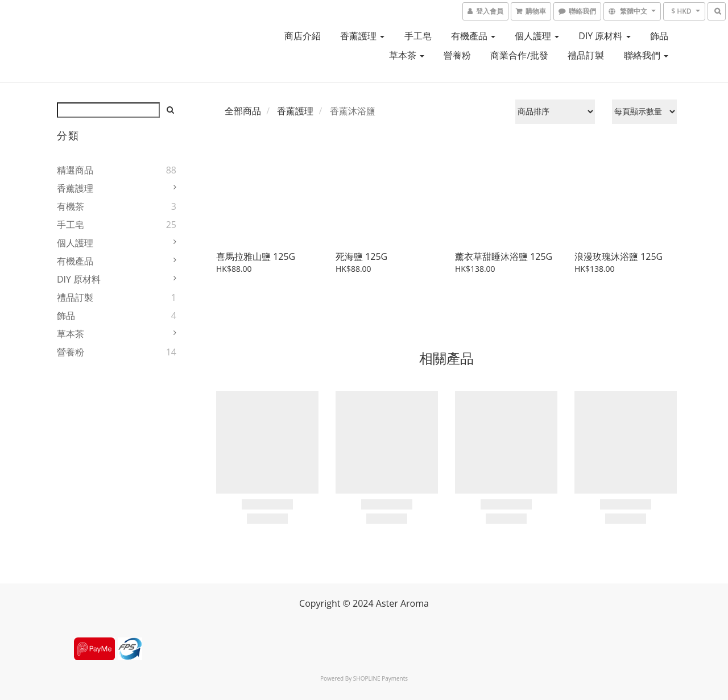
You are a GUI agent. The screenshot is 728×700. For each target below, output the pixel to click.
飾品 (659, 36)
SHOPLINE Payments (380, 678)
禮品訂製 (586, 55)
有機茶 (71, 206)
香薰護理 (362, 36)
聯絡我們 (646, 55)
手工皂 (418, 36)
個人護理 (537, 36)
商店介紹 (303, 36)
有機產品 (473, 36)
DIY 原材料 (604, 36)
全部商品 (243, 111)
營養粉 (457, 55)
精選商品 (75, 170)
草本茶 (407, 55)
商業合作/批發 (519, 55)
